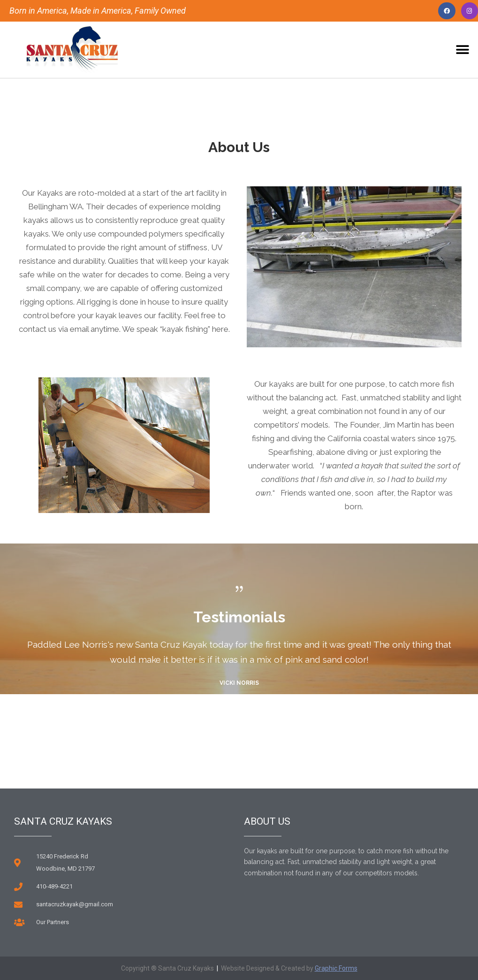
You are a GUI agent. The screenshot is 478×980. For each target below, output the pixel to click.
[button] (463, 50)
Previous (230, 739)
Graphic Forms (336, 968)
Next (248, 739)
